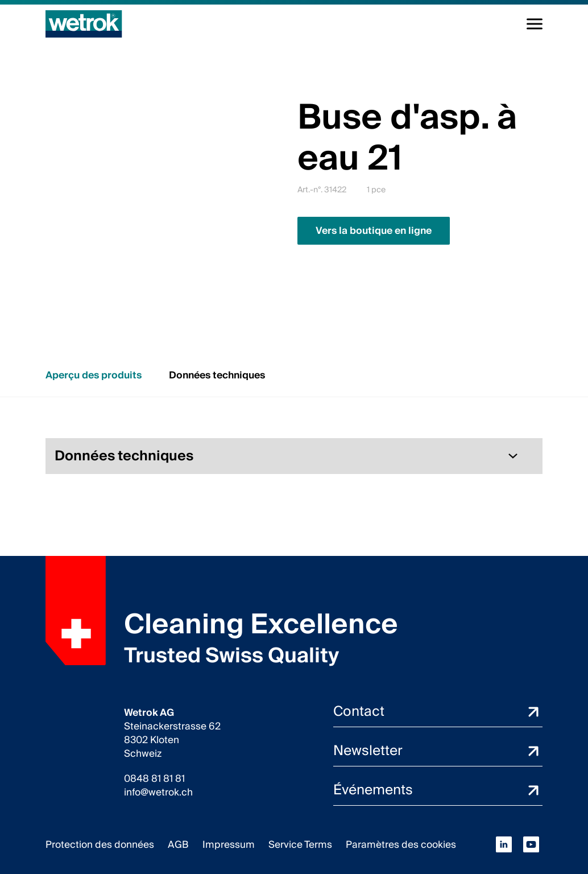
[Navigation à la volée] (535, 24)
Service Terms (300, 845)
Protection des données (100, 845)
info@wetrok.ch (158, 793)
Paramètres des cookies (401, 845)
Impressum (229, 845)
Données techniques (217, 375)
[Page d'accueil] (84, 24)
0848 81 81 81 (154, 779)
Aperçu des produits (94, 375)
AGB (178, 845)
